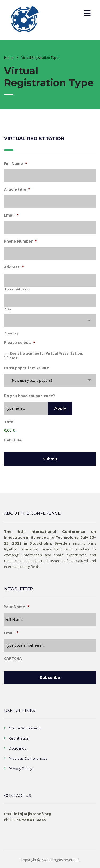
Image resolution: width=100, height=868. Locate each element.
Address (14, 267)
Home (9, 58)
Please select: (20, 343)
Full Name (16, 164)
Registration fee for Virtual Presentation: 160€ (46, 356)
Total (9, 422)
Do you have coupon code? (29, 396)
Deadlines (17, 748)
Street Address (17, 289)
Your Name (17, 607)
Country (11, 333)
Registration (19, 738)
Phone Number (20, 241)
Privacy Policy (20, 769)
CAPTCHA (13, 440)
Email (11, 215)
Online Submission (25, 728)
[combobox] (50, 320)
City (8, 309)
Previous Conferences (28, 758)
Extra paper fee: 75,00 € (27, 368)
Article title (17, 189)
